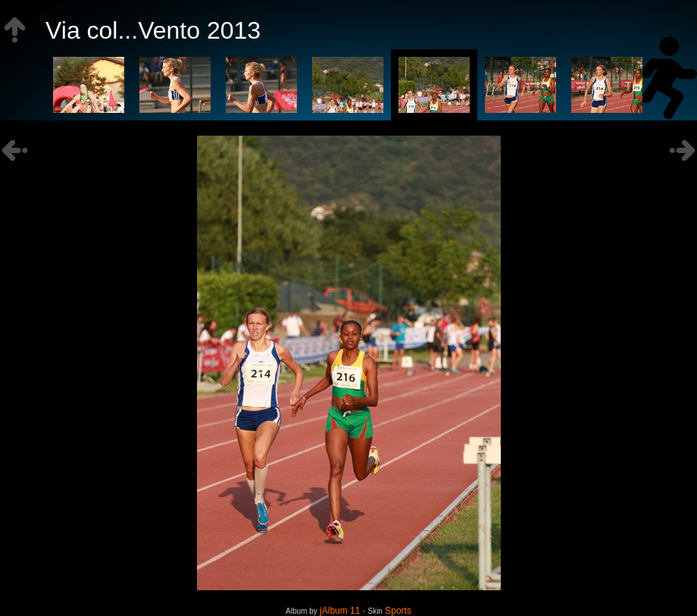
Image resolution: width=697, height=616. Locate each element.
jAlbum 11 (340, 611)
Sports (398, 611)
